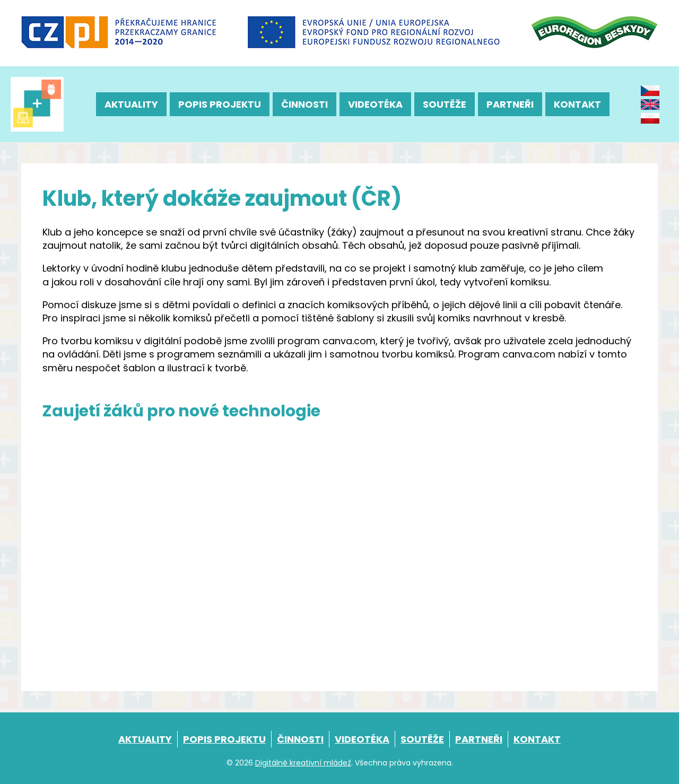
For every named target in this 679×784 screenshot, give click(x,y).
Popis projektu (220, 104)
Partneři (510, 104)
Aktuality (131, 104)
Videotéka (375, 104)
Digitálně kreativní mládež (303, 763)
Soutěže (445, 104)
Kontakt (577, 104)
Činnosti (304, 104)
